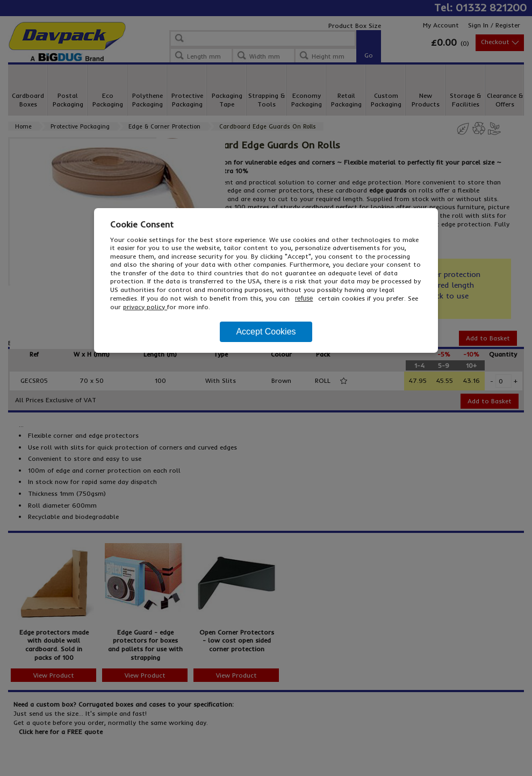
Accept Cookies (266, 332)
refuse (304, 298)
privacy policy (145, 307)
